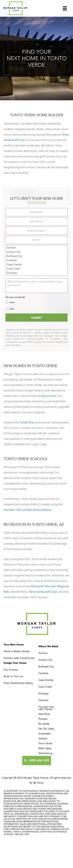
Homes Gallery (24, 683)
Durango (37, 273)
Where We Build (48, 646)
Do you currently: (15, 297)
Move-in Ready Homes (17, 651)
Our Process (11, 670)
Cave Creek (37, 269)
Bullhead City (37, 256)
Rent (12, 309)
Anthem (37, 248)
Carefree (37, 260)
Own (12, 302)
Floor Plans (10, 683)
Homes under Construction (19, 658)
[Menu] (65, 8)
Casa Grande (37, 264)
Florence (43, 700)
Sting (40, 783)
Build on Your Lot (13, 676)
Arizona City (37, 252)
